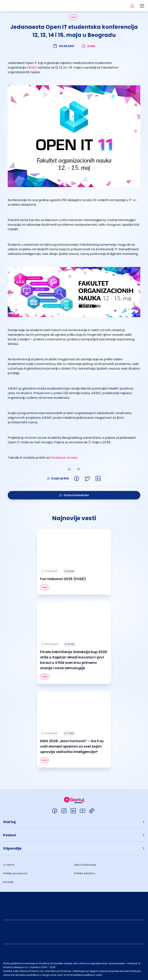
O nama (9, 865)
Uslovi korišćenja (85, 865)
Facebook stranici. (64, 458)
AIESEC (32, 68)
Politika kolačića (85, 873)
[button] (74, 822)
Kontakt (8, 882)
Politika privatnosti (15, 873)
